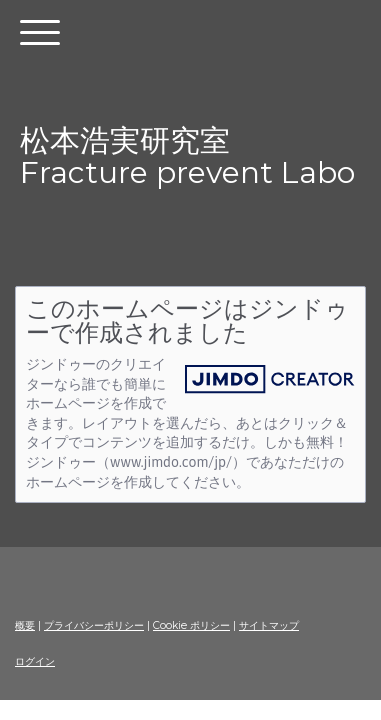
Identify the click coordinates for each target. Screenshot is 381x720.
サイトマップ (269, 625)
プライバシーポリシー (94, 625)
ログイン (35, 661)
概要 (25, 625)
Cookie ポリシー (191, 625)
